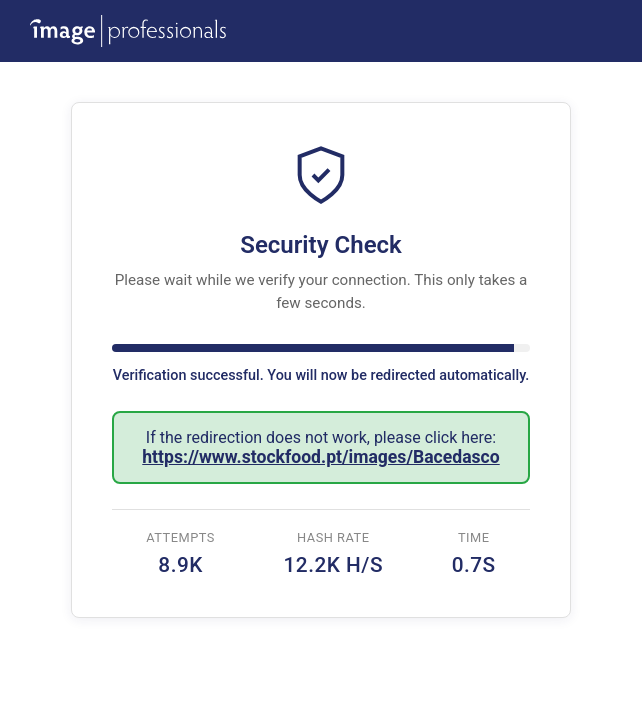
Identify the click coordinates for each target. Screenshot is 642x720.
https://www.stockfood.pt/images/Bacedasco (320, 457)
